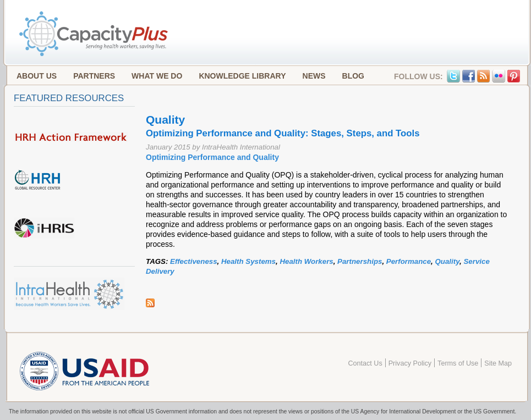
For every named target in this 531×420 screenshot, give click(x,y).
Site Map (498, 363)
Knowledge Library (242, 76)
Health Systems (248, 261)
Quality (447, 261)
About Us (37, 76)
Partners (94, 76)
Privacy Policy (410, 363)
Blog (353, 76)
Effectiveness (194, 261)
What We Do (157, 76)
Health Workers (306, 261)
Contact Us (365, 363)
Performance (409, 261)
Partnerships (360, 261)
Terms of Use (458, 363)
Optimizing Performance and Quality (212, 157)
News (314, 76)
